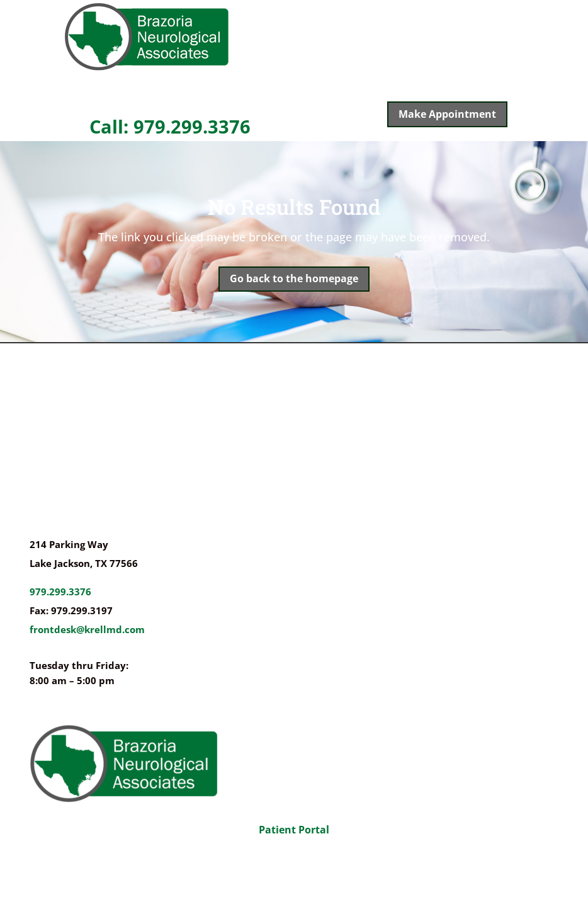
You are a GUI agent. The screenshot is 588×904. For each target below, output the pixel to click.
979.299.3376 (60, 592)
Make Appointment (447, 114)
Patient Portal (294, 830)
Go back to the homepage (294, 278)
